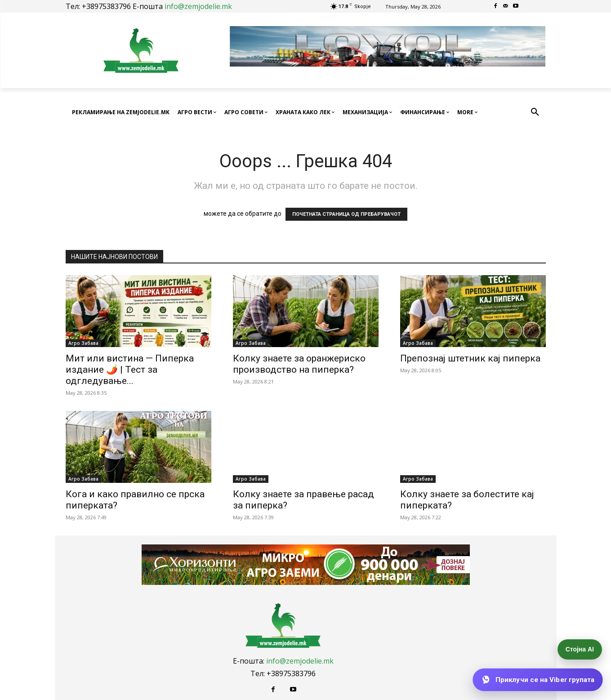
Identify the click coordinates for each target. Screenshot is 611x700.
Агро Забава (83, 343)
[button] (535, 112)
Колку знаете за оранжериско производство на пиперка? (299, 364)
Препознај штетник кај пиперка (470, 358)
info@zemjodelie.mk (198, 6)
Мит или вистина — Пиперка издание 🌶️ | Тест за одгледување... (130, 370)
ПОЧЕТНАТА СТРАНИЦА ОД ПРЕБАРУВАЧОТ (346, 214)
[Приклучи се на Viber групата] (538, 680)
